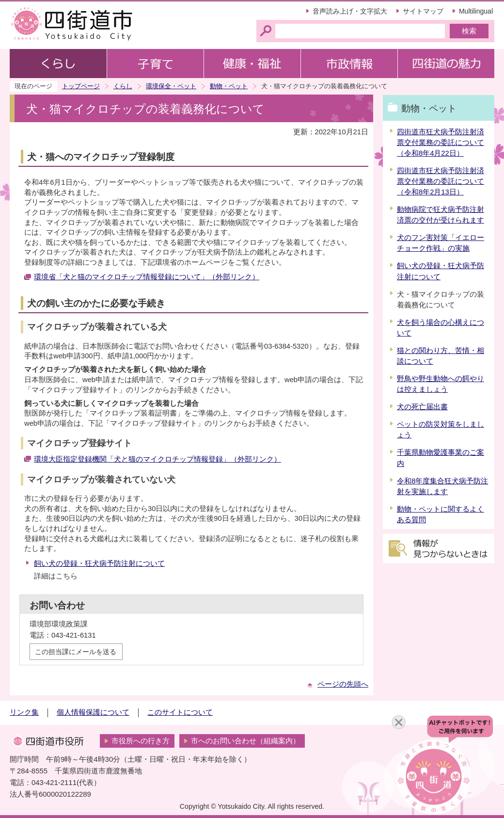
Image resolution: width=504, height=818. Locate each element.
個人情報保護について (93, 712)
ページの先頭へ (343, 684)
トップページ (81, 86)
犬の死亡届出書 (422, 407)
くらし (123, 86)
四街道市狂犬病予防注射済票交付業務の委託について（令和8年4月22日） (441, 143)
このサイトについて (180, 712)
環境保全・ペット (171, 86)
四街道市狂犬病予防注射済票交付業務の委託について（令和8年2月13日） (441, 181)
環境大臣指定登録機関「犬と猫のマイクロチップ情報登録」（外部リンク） (157, 459)
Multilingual (476, 11)
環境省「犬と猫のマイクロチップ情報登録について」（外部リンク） (147, 277)
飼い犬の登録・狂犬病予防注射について (99, 563)
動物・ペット (229, 86)
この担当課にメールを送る (76, 652)
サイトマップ (423, 11)
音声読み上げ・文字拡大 (350, 11)
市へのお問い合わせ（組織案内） (245, 741)
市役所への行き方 (141, 741)
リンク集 (24, 712)
